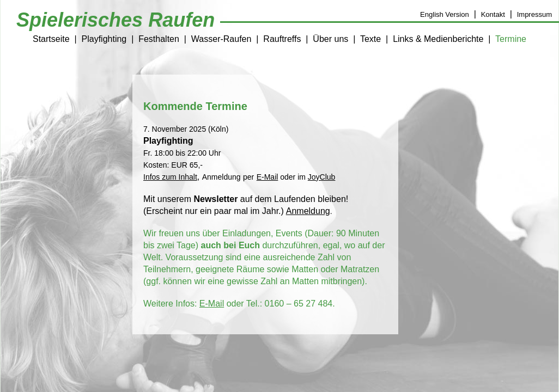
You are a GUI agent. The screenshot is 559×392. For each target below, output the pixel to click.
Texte (370, 39)
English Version (445, 14)
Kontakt (493, 14)
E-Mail (212, 304)
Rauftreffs (282, 39)
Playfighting (104, 39)
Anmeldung (308, 211)
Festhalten (159, 39)
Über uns (330, 39)
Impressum (534, 14)
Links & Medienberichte (438, 39)
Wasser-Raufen (221, 39)
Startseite (51, 39)
